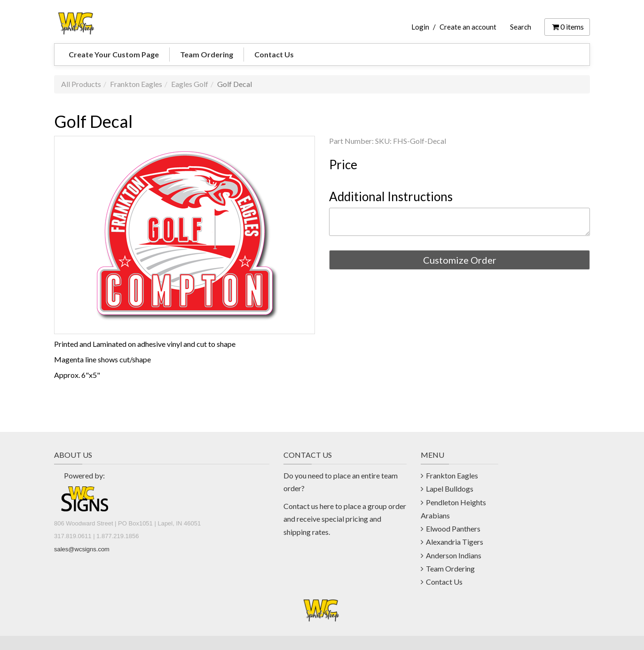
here (327, 506)
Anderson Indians (454, 555)
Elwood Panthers (453, 529)
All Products (81, 84)
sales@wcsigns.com (82, 549)
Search (521, 27)
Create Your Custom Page (114, 54)
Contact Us (274, 54)
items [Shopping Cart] (567, 27)
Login (420, 27)
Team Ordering (207, 54)
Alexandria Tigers (455, 542)
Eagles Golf (190, 84)
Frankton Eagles (136, 84)
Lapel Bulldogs (450, 489)
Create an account (468, 27)
